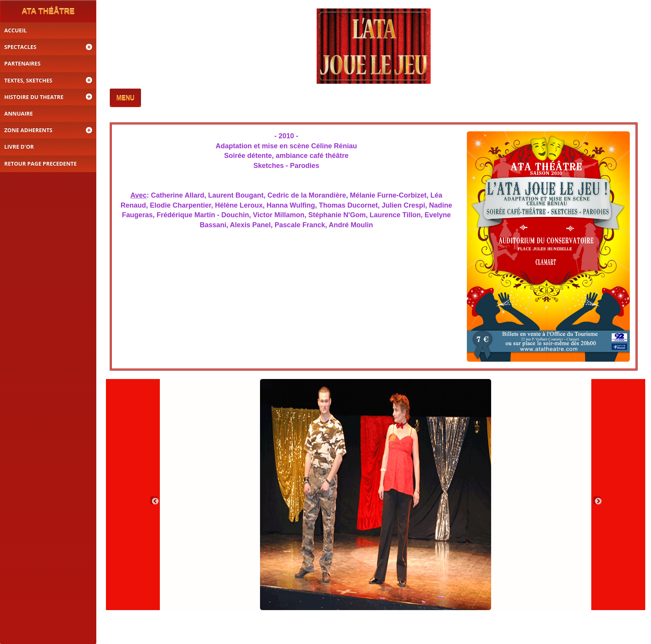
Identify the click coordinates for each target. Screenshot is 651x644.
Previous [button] (154, 500)
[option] (376, 495)
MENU (125, 98)
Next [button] (597, 500)
